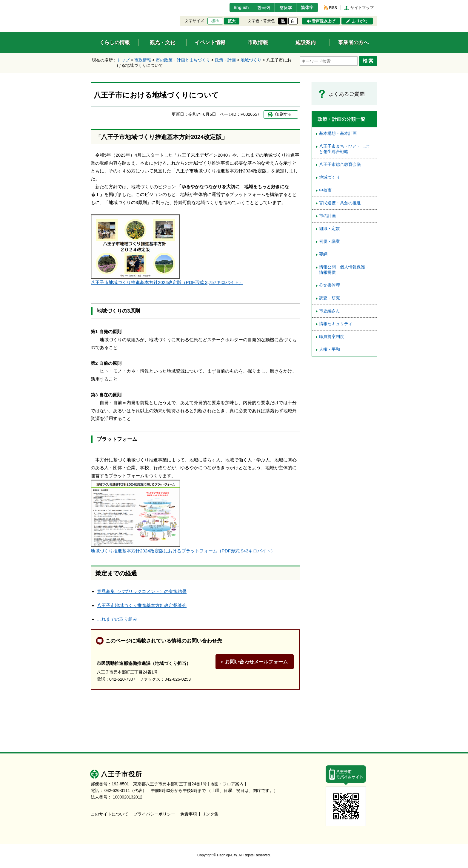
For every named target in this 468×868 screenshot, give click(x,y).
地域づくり (251, 60)
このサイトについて (110, 814)
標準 (215, 21)
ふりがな (360, 21)
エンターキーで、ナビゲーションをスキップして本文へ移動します (91, 4)
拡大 (232, 21)
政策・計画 (225, 60)
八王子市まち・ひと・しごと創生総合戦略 (344, 149)
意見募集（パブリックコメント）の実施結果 (142, 591)
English (235, 7)
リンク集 (210, 814)
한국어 (259, 7)
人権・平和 (330, 349)
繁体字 (306, 7)
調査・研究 (330, 298)
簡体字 (283, 8)
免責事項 (189, 814)
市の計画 (327, 216)
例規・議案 (330, 241)
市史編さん (330, 311)
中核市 (325, 190)
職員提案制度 (332, 337)
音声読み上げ (324, 21)
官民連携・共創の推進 (340, 203)
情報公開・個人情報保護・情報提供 (344, 270)
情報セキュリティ (336, 324)
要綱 (323, 254)
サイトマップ (362, 8)
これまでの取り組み (117, 619)
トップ (123, 60)
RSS (333, 8)
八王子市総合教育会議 (340, 165)
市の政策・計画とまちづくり (183, 60)
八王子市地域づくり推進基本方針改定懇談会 (142, 605)
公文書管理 (330, 285)
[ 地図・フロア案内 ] (227, 784)
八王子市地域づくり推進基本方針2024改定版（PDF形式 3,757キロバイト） (167, 282)
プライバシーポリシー (154, 814)
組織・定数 (330, 229)
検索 (369, 61)
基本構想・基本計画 (338, 133)
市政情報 (143, 60)
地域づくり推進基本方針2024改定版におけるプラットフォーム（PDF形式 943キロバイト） (183, 551)
